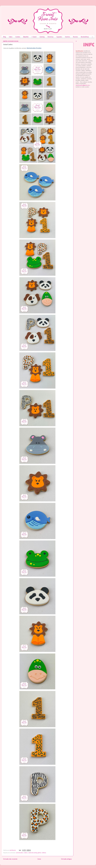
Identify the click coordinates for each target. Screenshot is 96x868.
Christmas (50, 37)
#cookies (39, 48)
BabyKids (26, 37)
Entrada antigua (66, 859)
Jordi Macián (13, 850)
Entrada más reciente (10, 859)
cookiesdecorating (33, 853)
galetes (40, 853)
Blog (5, 37)
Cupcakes (59, 37)
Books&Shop (85, 37)
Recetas (75, 37)
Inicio (39, 859)
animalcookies (20, 853)
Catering (42, 37)
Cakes (11, 37)
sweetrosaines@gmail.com (82, 85)
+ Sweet (34, 37)
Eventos (68, 37)
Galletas (44, 853)
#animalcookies (31, 48)
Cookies (18, 37)
